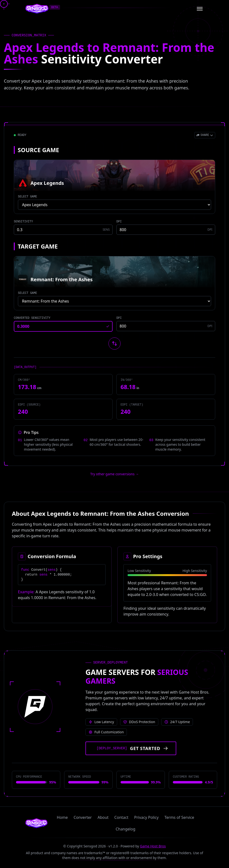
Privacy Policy (146, 817)
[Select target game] (114, 301)
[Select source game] (114, 205)
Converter (83, 817)
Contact (121, 817)
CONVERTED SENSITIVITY (32, 318)
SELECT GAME (27, 197)
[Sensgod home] (37, 9)
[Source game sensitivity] (63, 230)
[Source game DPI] (166, 230)
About (103, 817)
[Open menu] (200, 9)
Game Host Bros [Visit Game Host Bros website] (153, 846)
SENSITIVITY (23, 222)
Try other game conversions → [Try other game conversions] (115, 474)
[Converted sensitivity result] (63, 326)
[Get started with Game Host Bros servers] (131, 748)
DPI (119, 222)
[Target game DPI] (166, 326)
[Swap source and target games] (114, 344)
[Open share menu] (205, 135)
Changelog (126, 829)
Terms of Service (179, 817)
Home (62, 817)
